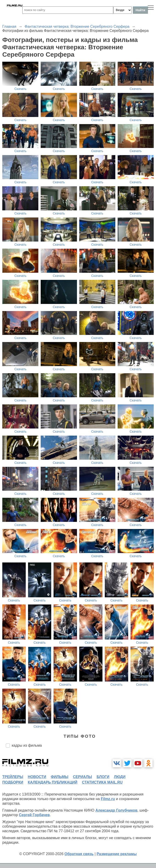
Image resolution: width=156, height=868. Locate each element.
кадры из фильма (27, 745)
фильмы (60, 777)
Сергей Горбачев (34, 815)
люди (120, 777)
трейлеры (13, 777)
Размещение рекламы (117, 854)
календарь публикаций (53, 782)
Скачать (20, 89)
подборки (13, 782)
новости (37, 777)
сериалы (82, 777)
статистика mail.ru (102, 782)
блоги (103, 777)
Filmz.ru (108, 799)
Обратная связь (79, 854)
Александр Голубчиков (116, 810)
